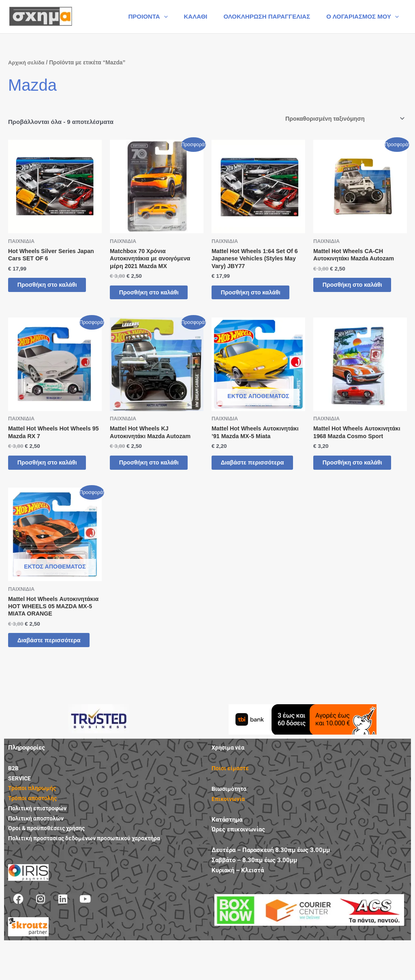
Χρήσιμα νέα (229, 783)
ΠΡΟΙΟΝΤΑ (162, 17)
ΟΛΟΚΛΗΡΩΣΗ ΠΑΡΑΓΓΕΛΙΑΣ (273, 16)
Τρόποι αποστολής (34, 834)
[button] (178, 17)
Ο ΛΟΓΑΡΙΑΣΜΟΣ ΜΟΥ (365, 17)
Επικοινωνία (229, 835)
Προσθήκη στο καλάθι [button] (45, 292)
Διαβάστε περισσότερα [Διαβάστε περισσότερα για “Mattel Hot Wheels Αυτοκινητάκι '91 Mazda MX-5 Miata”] (247, 481)
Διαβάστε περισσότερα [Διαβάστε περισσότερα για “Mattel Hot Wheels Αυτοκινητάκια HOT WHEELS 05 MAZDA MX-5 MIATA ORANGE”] (43, 671)
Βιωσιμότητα (230, 824)
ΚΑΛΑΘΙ (206, 16)
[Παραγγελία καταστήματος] (341, 119)
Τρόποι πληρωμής (33, 824)
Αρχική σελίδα (27, 63)
